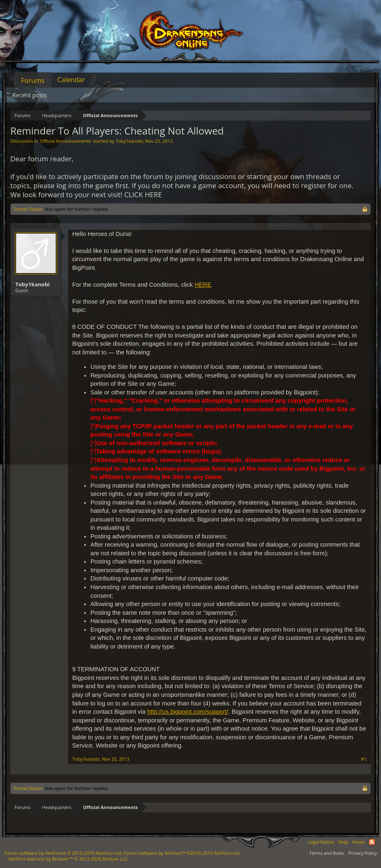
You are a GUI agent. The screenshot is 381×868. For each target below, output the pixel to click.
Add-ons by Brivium (69, 859)
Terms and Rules (327, 853)
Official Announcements (65, 141)
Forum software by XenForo (63, 853)
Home (359, 842)
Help (343, 842)
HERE (203, 285)
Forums (33, 80)
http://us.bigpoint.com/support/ (188, 712)
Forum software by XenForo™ (182, 853)
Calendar (71, 80)
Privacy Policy (363, 853)
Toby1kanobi (129, 141)
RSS (372, 842)
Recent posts (30, 95)
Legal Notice (321, 842)
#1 (364, 759)
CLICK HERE (143, 195)
